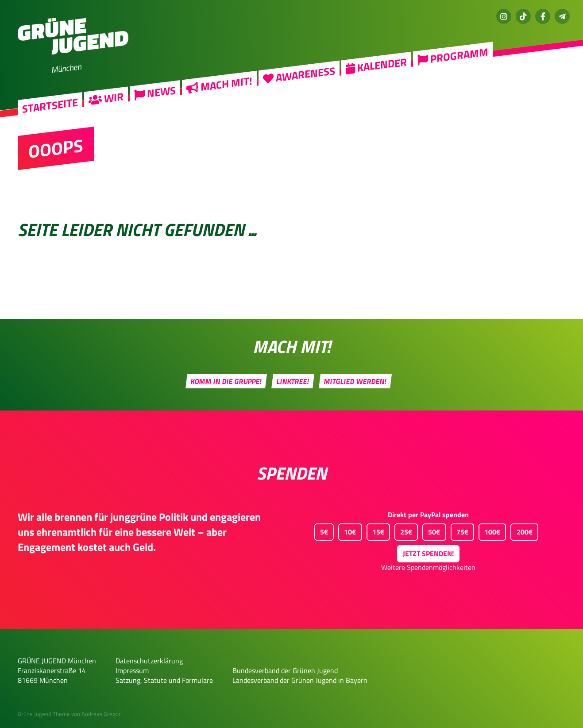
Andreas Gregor (101, 714)
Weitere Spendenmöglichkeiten (428, 567)
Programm (453, 56)
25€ (403, 530)
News (155, 92)
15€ (375, 530)
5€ (321, 530)
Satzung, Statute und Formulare (164, 680)
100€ (489, 530)
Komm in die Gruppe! (226, 381)
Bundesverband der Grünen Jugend (285, 670)
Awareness (299, 74)
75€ (459, 530)
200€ (521, 530)
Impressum (132, 670)
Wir (106, 98)
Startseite (50, 106)
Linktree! (293, 381)
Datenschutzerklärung (149, 661)
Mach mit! (219, 84)
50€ (431, 530)
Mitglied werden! (355, 381)
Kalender (376, 65)
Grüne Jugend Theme (44, 714)
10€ (347, 530)
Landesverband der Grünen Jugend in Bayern (300, 680)
